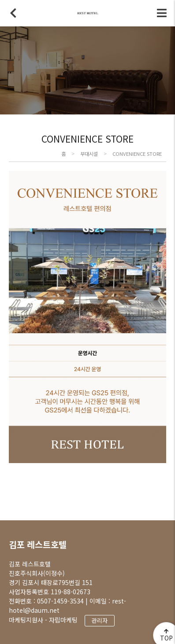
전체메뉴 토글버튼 (162, 13)
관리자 (100, 620)
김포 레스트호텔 (38, 544)
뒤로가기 (13, 13)
